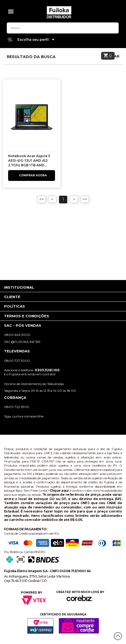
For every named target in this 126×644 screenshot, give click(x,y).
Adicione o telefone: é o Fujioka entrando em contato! (32, 372)
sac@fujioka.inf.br (22, 342)
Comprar (32, 176)
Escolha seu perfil (36, 40)
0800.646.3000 (17, 335)
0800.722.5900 (17, 407)
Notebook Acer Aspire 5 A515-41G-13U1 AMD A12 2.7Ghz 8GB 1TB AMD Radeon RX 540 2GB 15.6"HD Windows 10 (29, 165)
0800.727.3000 (17, 361)
